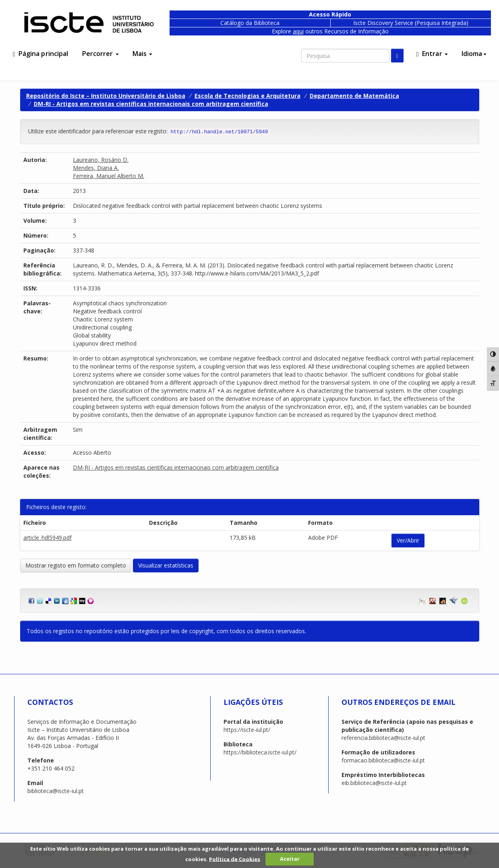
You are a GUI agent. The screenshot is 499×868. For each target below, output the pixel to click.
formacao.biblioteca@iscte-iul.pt (383, 760)
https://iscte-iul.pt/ (247, 730)
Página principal (41, 54)
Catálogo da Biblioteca (250, 23)
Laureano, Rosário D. (101, 160)
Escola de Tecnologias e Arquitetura (247, 96)
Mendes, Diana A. (96, 168)
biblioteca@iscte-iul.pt (56, 791)
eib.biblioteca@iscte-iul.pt (374, 783)
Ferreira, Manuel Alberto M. (109, 176)
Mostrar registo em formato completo (76, 565)
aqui (298, 31)
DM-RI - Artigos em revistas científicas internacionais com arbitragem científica (151, 104)
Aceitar (290, 859)
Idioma (474, 54)
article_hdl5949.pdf (48, 538)
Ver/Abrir (408, 540)
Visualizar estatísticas (166, 565)
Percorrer (100, 54)
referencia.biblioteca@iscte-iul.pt (383, 738)
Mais (143, 54)
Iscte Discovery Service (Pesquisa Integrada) (411, 23)
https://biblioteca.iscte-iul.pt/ (260, 752)
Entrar (432, 54)
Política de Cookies (235, 859)
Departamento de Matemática (354, 96)
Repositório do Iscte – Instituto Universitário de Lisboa (106, 96)
